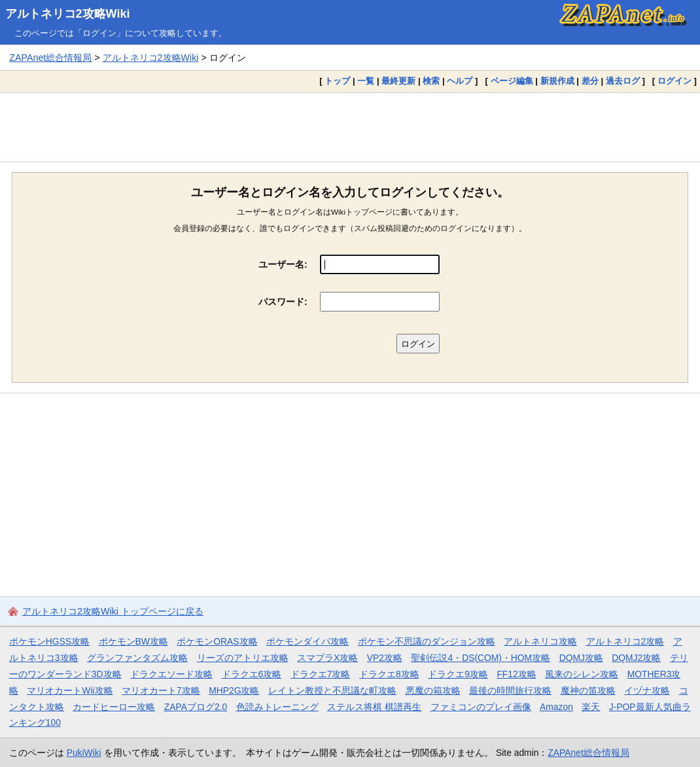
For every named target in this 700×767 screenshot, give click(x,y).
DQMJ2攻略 (636, 658)
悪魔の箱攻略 (433, 690)
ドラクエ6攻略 (252, 674)
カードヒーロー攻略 (114, 707)
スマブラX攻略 (327, 658)
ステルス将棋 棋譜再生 (374, 707)
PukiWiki (84, 753)
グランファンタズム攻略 (137, 658)
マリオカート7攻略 (161, 690)
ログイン (674, 81)
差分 (590, 81)
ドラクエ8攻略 (389, 674)
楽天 (591, 707)
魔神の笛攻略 (588, 690)
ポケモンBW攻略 (133, 641)
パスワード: (283, 302)
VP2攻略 (385, 658)
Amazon (556, 707)
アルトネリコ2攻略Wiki (68, 14)
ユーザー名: (283, 264)
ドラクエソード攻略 (171, 674)
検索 (431, 81)
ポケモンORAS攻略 (217, 641)
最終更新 (398, 81)
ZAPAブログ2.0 (196, 707)
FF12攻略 (516, 674)
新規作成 (557, 81)
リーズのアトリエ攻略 (243, 658)
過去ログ (623, 81)
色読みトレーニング (277, 707)
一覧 (366, 81)
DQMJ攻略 (581, 658)
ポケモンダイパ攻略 (307, 641)
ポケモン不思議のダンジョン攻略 (427, 641)
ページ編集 (512, 81)
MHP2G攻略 (234, 690)
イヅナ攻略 (647, 690)
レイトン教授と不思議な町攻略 (332, 690)
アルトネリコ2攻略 (625, 641)
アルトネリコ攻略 (540, 641)
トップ (337, 81)
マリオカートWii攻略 (70, 690)
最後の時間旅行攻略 (510, 690)
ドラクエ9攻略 (458, 674)
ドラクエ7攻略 (321, 674)
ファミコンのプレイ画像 (481, 707)
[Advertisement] (350, 127)
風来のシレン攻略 (582, 674)
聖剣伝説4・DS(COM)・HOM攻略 (481, 658)
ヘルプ (460, 81)
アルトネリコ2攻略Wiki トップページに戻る (113, 611)
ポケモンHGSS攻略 (49, 641)
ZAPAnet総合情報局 (50, 58)
